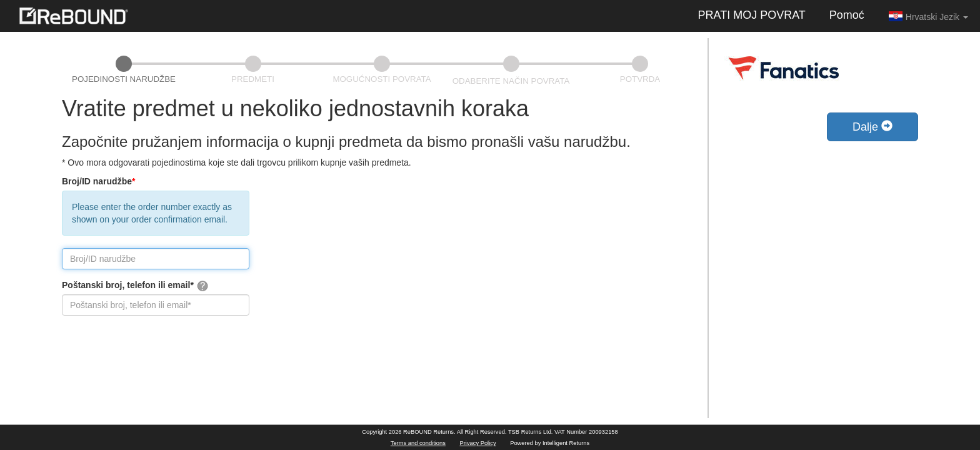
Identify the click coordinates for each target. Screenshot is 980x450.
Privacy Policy (478, 443)
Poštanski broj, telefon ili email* (135, 286)
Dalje (872, 127)
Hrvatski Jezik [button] (928, 16)
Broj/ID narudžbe (98, 181)
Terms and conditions (418, 443)
